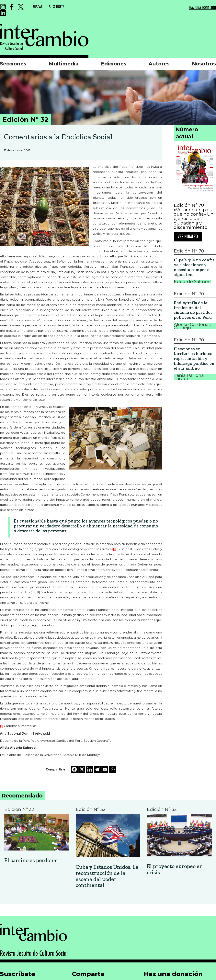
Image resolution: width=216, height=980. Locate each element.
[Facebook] (74, 769)
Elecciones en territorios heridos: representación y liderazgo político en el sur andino (194, 359)
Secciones (13, 64)
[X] (82, 769)
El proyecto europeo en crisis (175, 869)
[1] (115, 549)
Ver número (188, 237)
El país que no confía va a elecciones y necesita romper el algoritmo (194, 267)
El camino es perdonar (31, 860)
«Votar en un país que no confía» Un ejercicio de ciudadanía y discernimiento (194, 219)
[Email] (105, 769)
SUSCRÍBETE (57, 7)
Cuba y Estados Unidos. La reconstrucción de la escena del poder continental (107, 876)
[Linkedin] (90, 769)
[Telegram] (97, 769)
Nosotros (204, 64)
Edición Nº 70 (189, 205)
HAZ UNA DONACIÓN (203, 8)
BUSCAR (38, 7)
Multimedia (64, 64)
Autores (159, 64)
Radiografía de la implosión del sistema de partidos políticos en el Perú (193, 310)
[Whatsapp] (113, 769)
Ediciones (114, 64)
